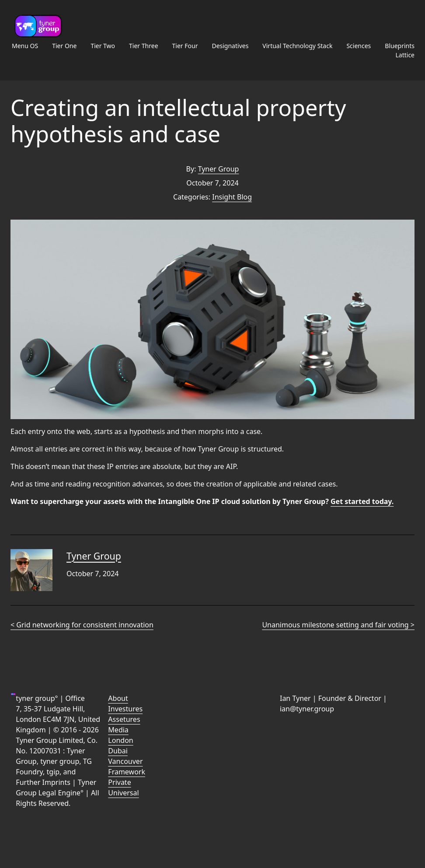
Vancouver (125, 761)
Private (119, 782)
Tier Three (143, 46)
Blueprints (400, 46)
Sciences (359, 46)
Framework (127, 772)
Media (118, 730)
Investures (125, 709)
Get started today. (362, 501)
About (118, 698)
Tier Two (103, 46)
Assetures (124, 719)
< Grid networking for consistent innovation (82, 625)
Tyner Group (219, 169)
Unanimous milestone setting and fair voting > (338, 625)
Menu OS (25, 46)
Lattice (405, 55)
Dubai (118, 751)
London (120, 740)
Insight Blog (232, 197)
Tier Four (185, 46)
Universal (123, 793)
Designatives (230, 46)
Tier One (64, 46)
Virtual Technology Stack (297, 46)
